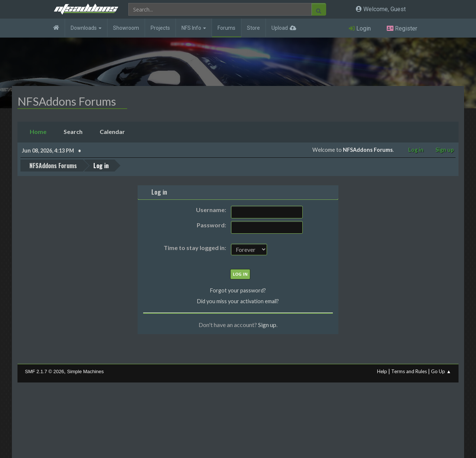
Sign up (267, 325)
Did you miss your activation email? (238, 301)
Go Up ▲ (441, 371)
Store (253, 28)
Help (382, 371)
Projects (160, 28)
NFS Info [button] (194, 28)
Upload (280, 28)
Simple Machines (85, 371)
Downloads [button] (86, 28)
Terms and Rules (409, 371)
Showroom (126, 28)
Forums (226, 28)
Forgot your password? (238, 290)
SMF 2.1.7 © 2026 (44, 371)
